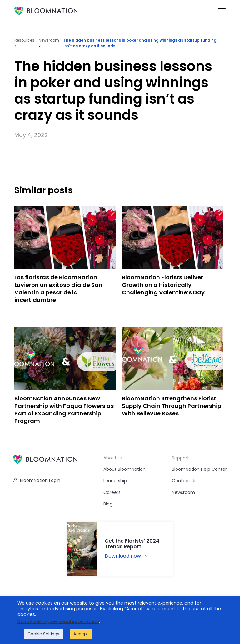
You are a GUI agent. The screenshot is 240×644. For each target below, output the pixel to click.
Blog (108, 504)
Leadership (115, 481)
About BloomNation (125, 469)
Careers (112, 492)
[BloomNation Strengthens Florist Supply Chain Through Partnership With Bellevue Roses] (172, 378)
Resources (24, 40)
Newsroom (49, 40)
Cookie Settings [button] (43, 634)
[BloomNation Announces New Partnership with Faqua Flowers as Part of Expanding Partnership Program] (65, 378)
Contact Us (184, 481)
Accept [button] (81, 634)
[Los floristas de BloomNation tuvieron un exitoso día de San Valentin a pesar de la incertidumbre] (65, 257)
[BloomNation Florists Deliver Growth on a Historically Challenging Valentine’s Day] (172, 257)
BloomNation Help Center (199, 469)
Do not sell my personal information (58, 621)
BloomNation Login (37, 480)
